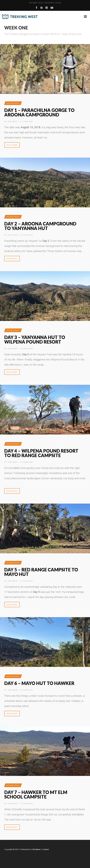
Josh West (12, 121)
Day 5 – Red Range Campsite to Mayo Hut (41, 572)
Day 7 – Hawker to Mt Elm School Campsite (36, 794)
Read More (12, 145)
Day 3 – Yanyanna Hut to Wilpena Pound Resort (35, 339)
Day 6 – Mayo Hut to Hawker (39, 683)
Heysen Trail (13, 103)
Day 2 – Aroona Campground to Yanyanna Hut (40, 226)
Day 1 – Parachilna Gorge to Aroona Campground (39, 112)
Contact (46, 849)
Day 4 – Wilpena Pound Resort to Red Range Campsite (41, 453)
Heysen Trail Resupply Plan (45, 3)
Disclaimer (37, 849)
